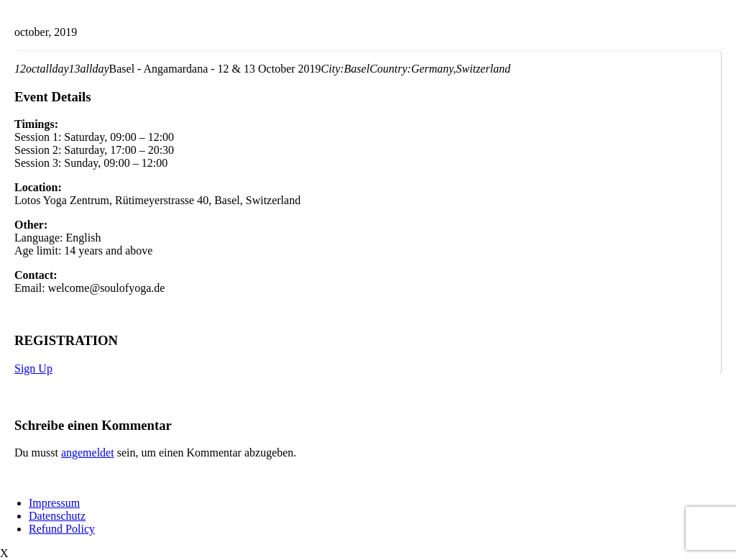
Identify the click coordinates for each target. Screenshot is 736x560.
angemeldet (88, 453)
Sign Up (33, 368)
